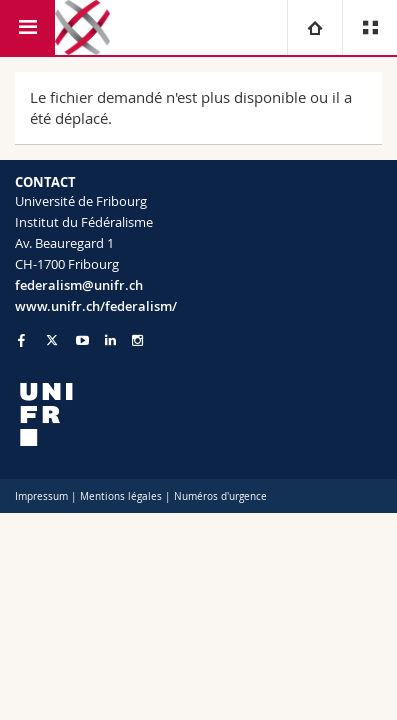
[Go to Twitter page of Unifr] (52, 340)
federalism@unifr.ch (79, 285)
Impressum (41, 496)
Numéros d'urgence (220, 496)
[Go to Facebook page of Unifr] (21, 340)
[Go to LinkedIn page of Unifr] (110, 340)
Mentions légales (121, 496)
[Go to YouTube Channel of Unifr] (82, 340)
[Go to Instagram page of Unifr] (137, 340)
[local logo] (198, 414)
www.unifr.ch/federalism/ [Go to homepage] (96, 306)
